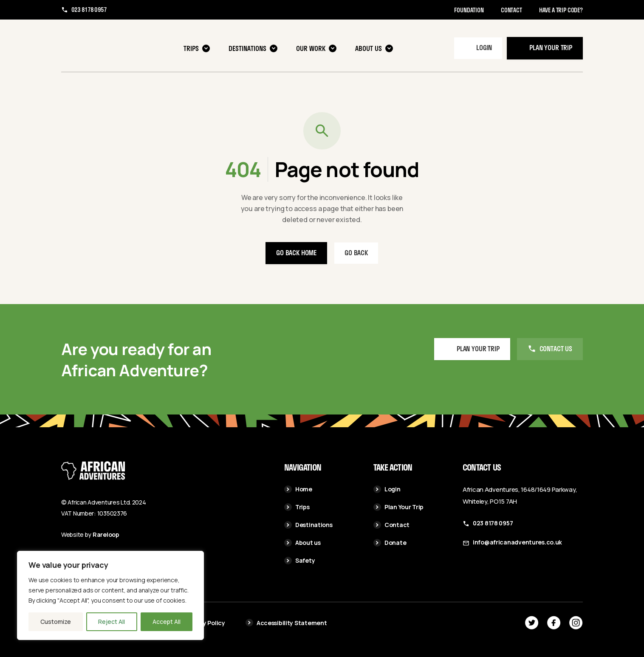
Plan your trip (551, 47)
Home (298, 489)
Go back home (296, 252)
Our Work (316, 48)
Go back (356, 252)
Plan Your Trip (398, 507)
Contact (511, 10)
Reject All (112, 622)
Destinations (253, 48)
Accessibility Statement (286, 623)
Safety (299, 560)
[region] (110, 595)
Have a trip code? (561, 10)
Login (484, 47)
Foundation (469, 10)
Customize (56, 622)
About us (374, 48)
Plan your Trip (478, 349)
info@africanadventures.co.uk (517, 542)
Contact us (556, 349)
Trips (197, 48)
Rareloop (106, 534)
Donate (390, 543)
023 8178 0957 (89, 10)
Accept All (167, 622)
